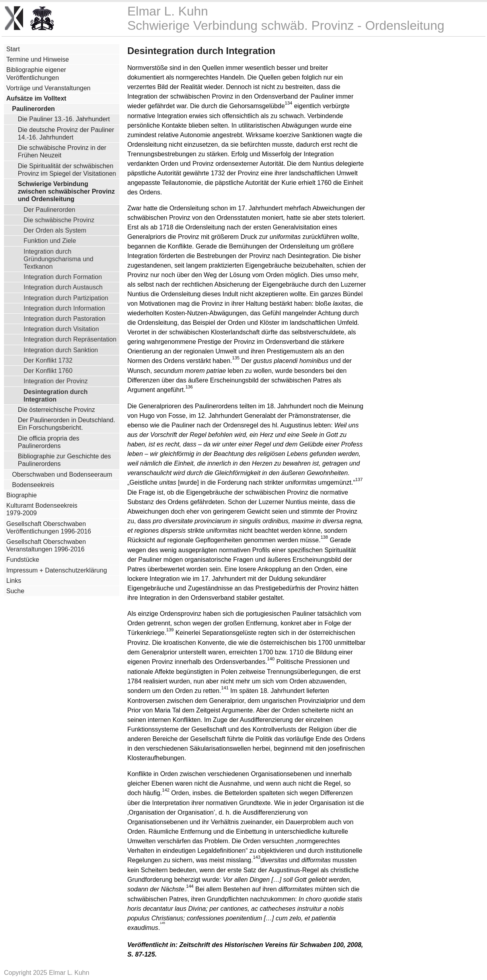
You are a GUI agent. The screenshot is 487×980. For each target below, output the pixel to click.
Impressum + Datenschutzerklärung (57, 570)
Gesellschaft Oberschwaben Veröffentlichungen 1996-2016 (49, 528)
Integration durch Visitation (61, 329)
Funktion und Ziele (50, 241)
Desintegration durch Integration (56, 395)
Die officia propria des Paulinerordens (49, 442)
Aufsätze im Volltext (36, 98)
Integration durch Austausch (63, 287)
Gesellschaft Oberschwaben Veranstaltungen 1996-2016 (46, 545)
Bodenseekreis (33, 485)
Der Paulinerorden (49, 210)
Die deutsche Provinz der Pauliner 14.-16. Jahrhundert (66, 134)
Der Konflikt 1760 (48, 371)
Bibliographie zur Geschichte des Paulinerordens (64, 460)
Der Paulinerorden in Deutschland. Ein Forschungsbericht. (67, 424)
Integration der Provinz (56, 381)
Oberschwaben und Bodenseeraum (62, 474)
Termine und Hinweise (38, 59)
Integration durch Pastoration (64, 318)
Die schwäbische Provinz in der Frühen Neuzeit (62, 151)
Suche (15, 591)
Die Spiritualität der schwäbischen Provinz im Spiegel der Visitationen (67, 170)
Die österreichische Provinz (56, 410)
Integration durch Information (64, 308)
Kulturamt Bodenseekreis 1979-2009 (42, 509)
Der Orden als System (55, 230)
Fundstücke (23, 560)
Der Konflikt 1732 (48, 360)
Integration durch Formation (63, 277)
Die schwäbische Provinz (59, 220)
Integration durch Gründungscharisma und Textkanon (58, 259)
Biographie (22, 495)
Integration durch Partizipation (66, 298)
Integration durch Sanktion (61, 350)
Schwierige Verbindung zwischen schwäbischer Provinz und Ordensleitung (66, 191)
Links (14, 581)
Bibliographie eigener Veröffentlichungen (36, 74)
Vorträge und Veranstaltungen (49, 88)
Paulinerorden (33, 109)
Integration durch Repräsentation (70, 339)
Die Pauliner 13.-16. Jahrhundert (64, 119)
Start (13, 49)
